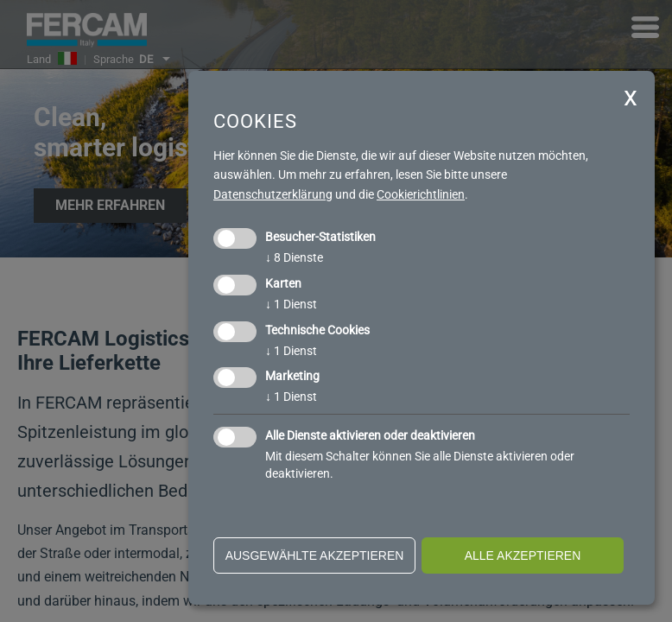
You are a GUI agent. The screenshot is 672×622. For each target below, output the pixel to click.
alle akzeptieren (523, 555)
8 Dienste (294, 257)
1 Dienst (291, 304)
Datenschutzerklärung (273, 194)
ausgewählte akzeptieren (315, 555)
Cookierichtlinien (421, 194)
